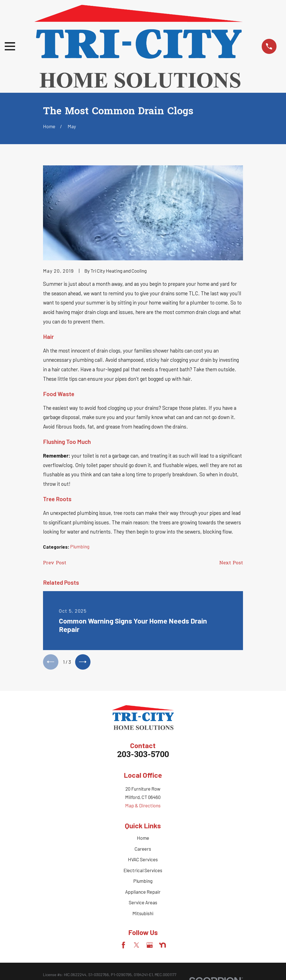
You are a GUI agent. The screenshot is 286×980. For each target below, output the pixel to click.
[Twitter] (137, 947)
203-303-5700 (143, 757)
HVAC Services (143, 861)
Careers (143, 850)
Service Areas (143, 904)
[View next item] (86, 663)
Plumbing (80, 546)
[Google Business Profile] (150, 947)
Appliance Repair (143, 893)
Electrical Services (143, 872)
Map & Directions (143, 807)
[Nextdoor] (163, 947)
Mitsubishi (143, 915)
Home (143, 840)
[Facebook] (123, 947)
